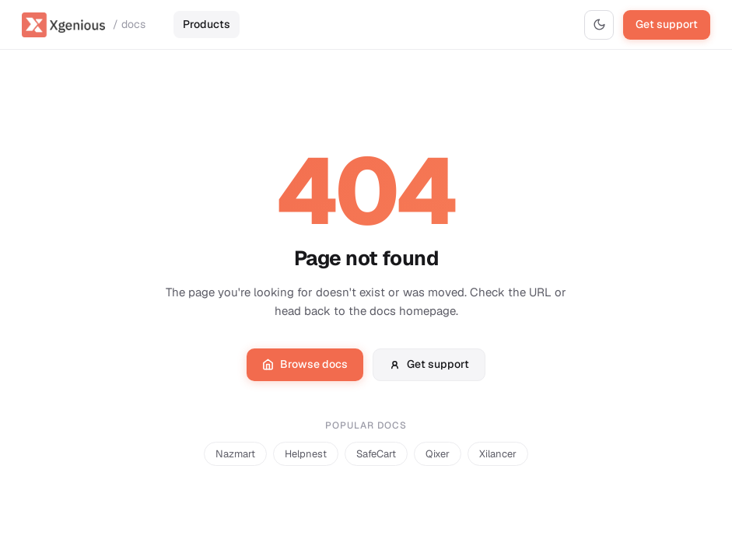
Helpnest (306, 454)
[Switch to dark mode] (599, 25)
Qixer (438, 454)
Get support (667, 24)
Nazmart (235, 454)
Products (207, 24)
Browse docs (305, 364)
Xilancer (498, 454)
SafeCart (376, 454)
